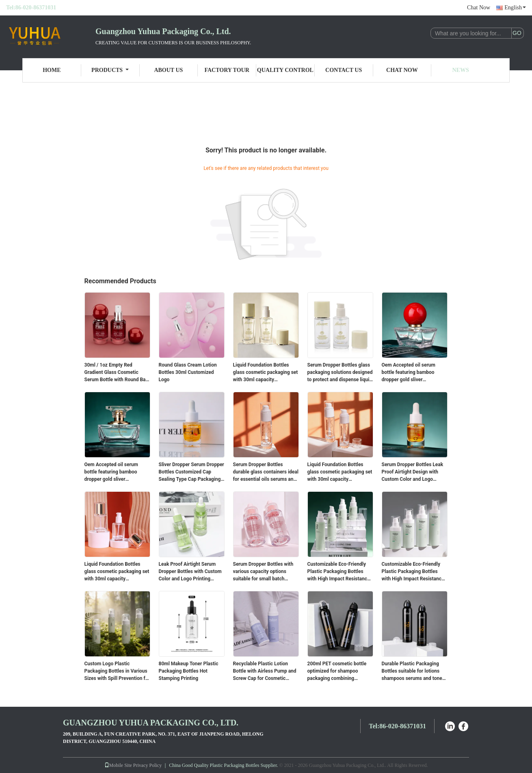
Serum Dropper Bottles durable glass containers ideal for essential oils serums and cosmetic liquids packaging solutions (266, 472)
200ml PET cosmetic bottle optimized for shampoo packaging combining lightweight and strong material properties (337, 671)
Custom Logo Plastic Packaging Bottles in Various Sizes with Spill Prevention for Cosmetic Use (117, 671)
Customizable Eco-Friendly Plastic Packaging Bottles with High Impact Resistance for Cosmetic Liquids (339, 572)
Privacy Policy (147, 765)
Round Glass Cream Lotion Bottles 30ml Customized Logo (188, 372)
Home (52, 70)
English (515, 8)
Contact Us (344, 70)
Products (110, 70)
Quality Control (285, 70)
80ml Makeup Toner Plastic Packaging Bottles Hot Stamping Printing (189, 671)
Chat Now (479, 8)
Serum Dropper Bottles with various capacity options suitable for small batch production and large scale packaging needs (263, 572)
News (461, 70)
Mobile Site (118, 765)
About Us (168, 70)
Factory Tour (227, 70)
